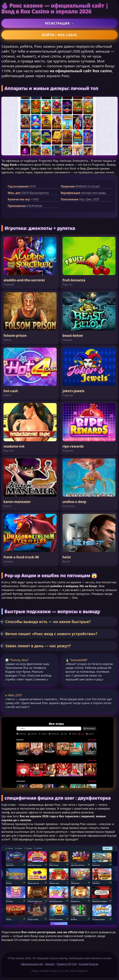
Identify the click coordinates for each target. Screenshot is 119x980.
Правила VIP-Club (67, 964)
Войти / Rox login (59, 35)
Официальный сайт (32, 964)
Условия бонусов (88, 964)
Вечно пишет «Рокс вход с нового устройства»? (51, 634)
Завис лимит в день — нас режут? (38, 646)
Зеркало (50, 964)
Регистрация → (60, 23)
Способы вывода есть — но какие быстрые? (48, 622)
